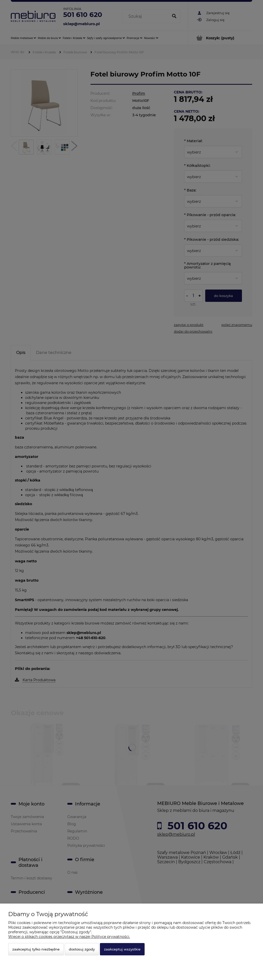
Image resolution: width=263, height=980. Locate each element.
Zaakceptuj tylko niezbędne (36, 949)
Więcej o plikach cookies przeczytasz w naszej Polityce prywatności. (69, 937)
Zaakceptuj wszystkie (122, 949)
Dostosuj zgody (82, 949)
